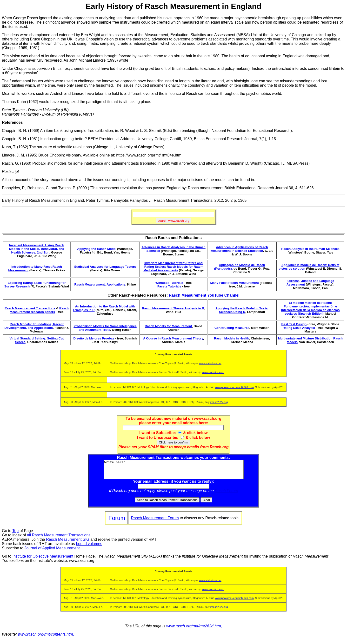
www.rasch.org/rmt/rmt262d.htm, (194, 630)
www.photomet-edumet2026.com (234, 387)
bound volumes (89, 547)
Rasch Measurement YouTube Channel (204, 295)
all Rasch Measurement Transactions (59, 539)
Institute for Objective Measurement (43, 560)
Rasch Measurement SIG (68, 543)
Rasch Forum (227, 494)
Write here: (174, 471)
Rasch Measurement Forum (155, 522)
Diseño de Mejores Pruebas (94, 338)
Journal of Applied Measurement (52, 552)
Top (15, 534)
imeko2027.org (219, 402)
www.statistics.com (210, 363)
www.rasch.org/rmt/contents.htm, (46, 638)
